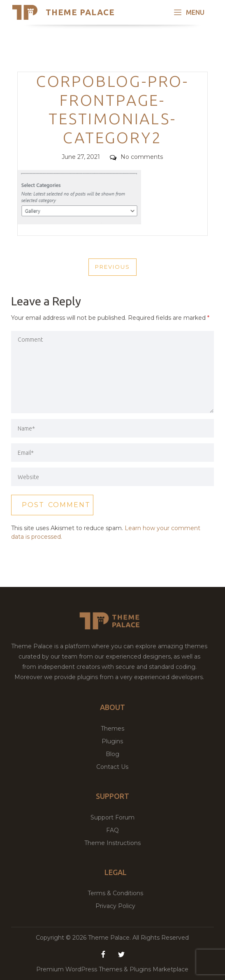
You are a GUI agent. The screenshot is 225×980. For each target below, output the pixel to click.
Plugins (112, 741)
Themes (113, 729)
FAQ (113, 830)
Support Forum (113, 817)
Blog (113, 754)
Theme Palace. (110, 938)
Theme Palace (80, 12)
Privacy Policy (115, 906)
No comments (136, 157)
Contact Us (112, 767)
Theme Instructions (113, 843)
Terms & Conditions (115, 893)
